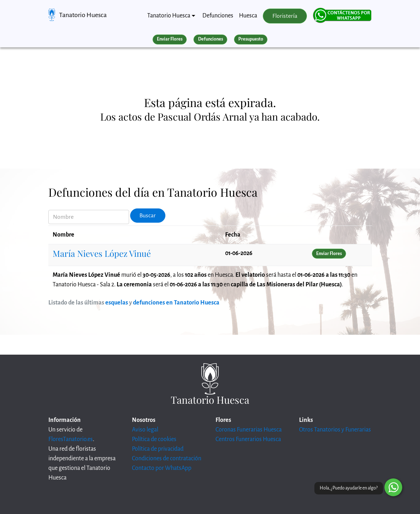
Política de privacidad (158, 449)
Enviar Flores (170, 39)
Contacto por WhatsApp (162, 468)
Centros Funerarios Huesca (248, 439)
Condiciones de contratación (167, 459)
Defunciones (218, 16)
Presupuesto (251, 39)
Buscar (148, 216)
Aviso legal (145, 430)
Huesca (248, 16)
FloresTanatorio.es (71, 439)
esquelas (117, 303)
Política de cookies (154, 439)
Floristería (285, 16)
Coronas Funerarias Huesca (249, 430)
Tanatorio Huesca (83, 15)
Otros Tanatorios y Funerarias (335, 430)
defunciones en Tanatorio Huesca (176, 303)
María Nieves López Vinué (102, 253)
